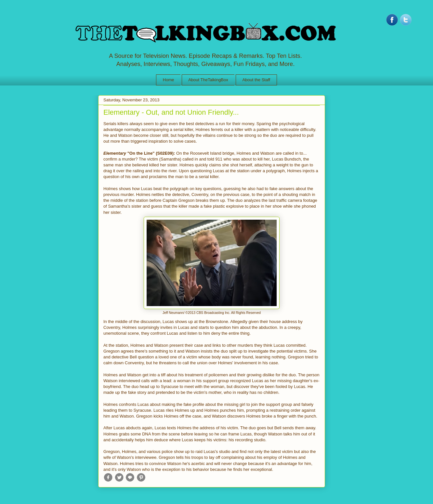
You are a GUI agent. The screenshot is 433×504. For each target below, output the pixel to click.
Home (169, 80)
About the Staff (256, 80)
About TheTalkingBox (208, 80)
